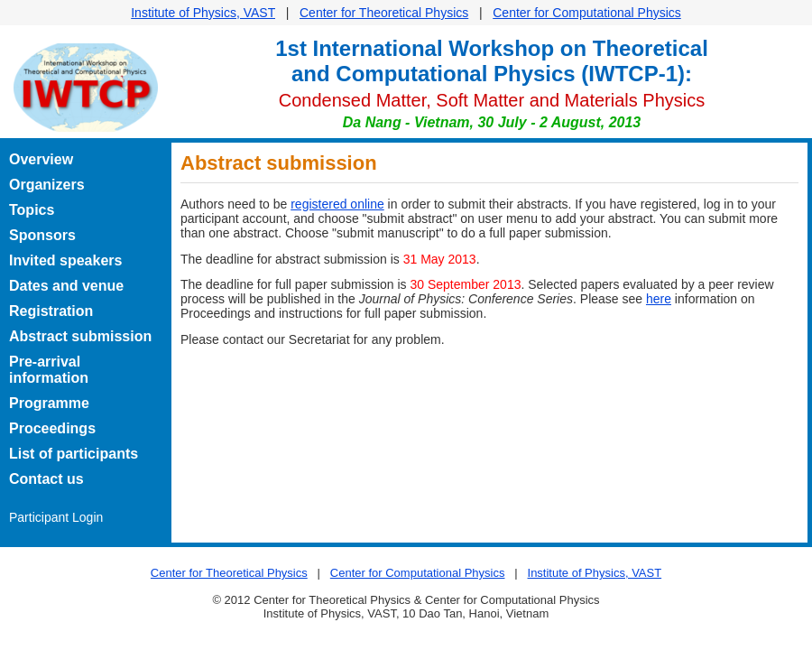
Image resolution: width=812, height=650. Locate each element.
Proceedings (52, 428)
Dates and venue (66, 286)
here (659, 299)
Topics (32, 210)
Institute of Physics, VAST (203, 13)
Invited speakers (65, 260)
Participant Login (56, 517)
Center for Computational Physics (587, 13)
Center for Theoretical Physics (384, 13)
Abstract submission (80, 336)
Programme (49, 403)
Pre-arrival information (49, 370)
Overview (41, 159)
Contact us (46, 479)
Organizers (47, 185)
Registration (51, 311)
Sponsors (42, 235)
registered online (337, 204)
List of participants (74, 454)
